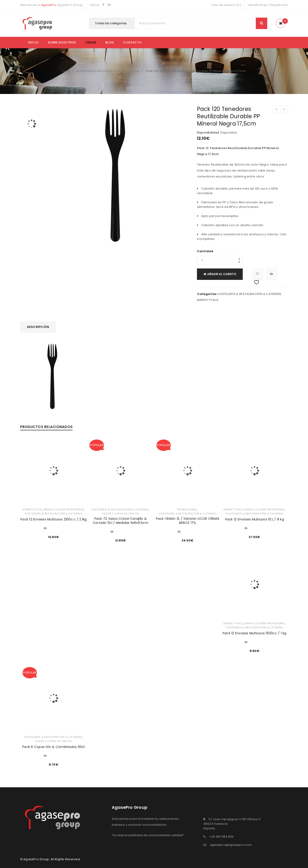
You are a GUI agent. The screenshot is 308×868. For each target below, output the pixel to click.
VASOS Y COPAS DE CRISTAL (121, 514)
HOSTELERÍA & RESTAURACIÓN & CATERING (108, 71)
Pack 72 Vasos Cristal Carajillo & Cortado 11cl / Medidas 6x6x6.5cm (121, 521)
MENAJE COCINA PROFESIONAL (64, 509)
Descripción (38, 327)
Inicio (33, 42)
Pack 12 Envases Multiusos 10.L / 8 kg (255, 519)
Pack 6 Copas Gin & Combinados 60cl (54, 747)
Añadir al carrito (225, 274)
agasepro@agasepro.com (231, 845)
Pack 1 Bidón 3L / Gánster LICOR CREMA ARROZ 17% (188, 521)
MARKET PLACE (208, 300)
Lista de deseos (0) (226, 5)
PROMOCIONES (187, 509)
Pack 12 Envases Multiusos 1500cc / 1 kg (255, 633)
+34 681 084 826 (221, 837)
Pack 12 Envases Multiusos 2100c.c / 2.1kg (53, 519)
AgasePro (49, 5)
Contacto (132, 42)
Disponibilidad (208, 133)
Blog (110, 42)
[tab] (38, 327)
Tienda (91, 42)
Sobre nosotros (62, 42)
